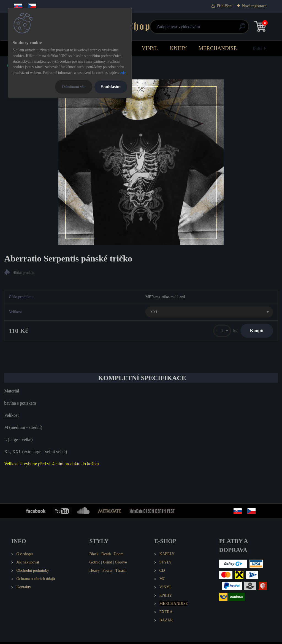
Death (106, 556)
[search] (207, 29)
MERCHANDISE (218, 48)
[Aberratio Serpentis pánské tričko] (141, 162)
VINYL (150, 48)
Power (108, 572)
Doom (118, 556)
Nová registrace (254, 6)
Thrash (121, 572)
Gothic (95, 564)
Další (257, 48)
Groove (121, 564)
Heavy (94, 572)
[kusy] (218, 332)
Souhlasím (111, 87)
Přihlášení (225, 6)
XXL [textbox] (154, 312)
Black (94, 556)
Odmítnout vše (74, 87)
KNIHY (178, 48)
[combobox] (209, 313)
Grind (108, 564)
